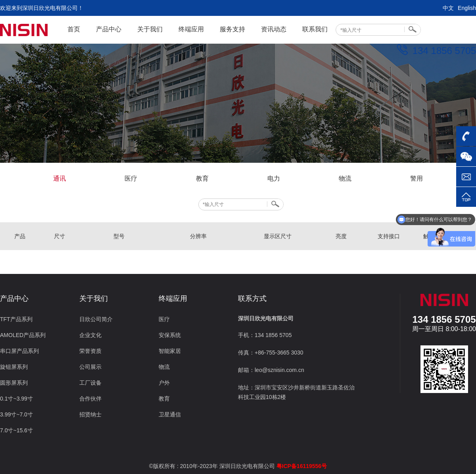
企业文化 (90, 335)
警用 (416, 178)
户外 (164, 383)
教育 (202, 178)
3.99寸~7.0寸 (16, 414)
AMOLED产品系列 (23, 335)
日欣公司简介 (96, 319)
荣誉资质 (90, 351)
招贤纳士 (90, 414)
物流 (345, 178)
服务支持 (232, 29)
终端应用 (191, 29)
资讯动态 (274, 29)
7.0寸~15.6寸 (16, 430)
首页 (74, 29)
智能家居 (170, 351)
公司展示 (90, 367)
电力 (274, 178)
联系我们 (315, 29)
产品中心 (109, 29)
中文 (448, 8)
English (467, 8)
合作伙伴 (90, 399)
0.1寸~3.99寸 (16, 399)
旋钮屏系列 (14, 367)
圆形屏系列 (14, 383)
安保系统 (170, 335)
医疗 (131, 178)
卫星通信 (170, 414)
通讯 (59, 178)
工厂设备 (90, 383)
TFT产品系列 (16, 319)
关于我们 (150, 29)
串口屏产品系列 (19, 351)
